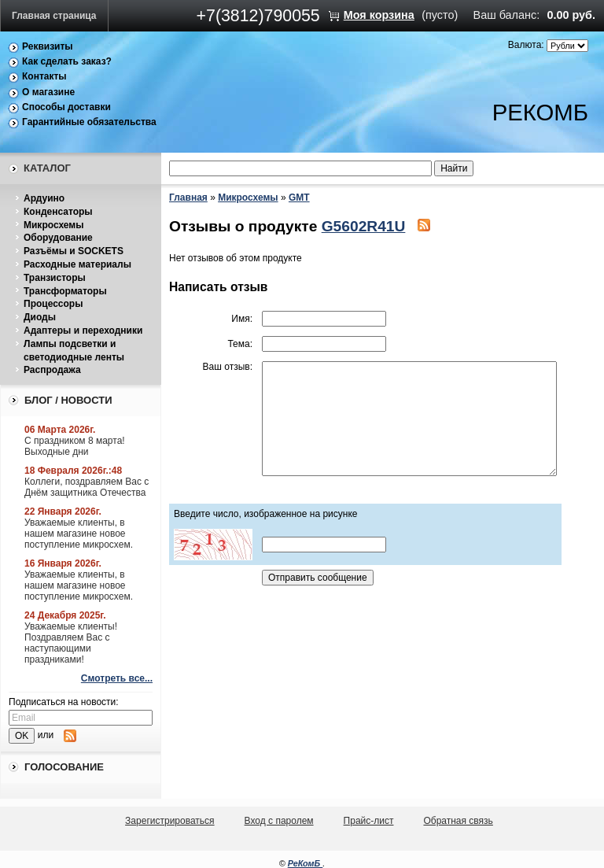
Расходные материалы (77, 264)
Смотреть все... (117, 678)
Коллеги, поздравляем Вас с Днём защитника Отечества (87, 487)
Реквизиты (48, 46)
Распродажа (52, 370)
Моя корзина (379, 15)
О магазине (48, 92)
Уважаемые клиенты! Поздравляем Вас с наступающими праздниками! (71, 643)
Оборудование (58, 238)
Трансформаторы (65, 291)
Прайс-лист (369, 821)
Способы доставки (66, 107)
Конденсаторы (58, 212)
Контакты (44, 76)
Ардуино (44, 198)
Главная (188, 198)
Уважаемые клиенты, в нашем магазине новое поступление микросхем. (79, 534)
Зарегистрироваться (169, 821)
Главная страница (54, 16)
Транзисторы (55, 278)
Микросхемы (53, 225)
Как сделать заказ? (67, 61)
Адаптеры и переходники (83, 331)
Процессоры (53, 304)
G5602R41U (364, 226)
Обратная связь (458, 821)
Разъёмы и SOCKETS (74, 251)
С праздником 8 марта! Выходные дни (75, 446)
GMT (299, 198)
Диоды (40, 317)
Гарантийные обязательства (89, 122)
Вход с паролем (279, 821)
